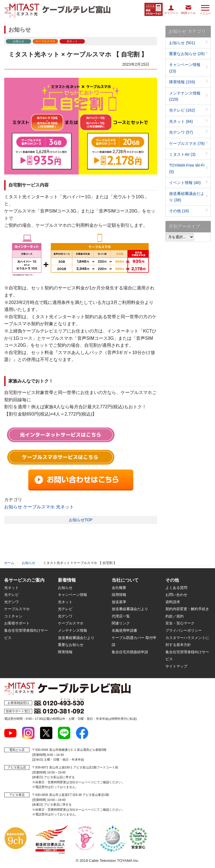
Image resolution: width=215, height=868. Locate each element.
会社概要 (119, 588)
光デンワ (181, 132)
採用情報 (119, 595)
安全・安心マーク (180, 623)
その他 (179, 211)
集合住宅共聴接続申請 (130, 652)
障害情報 (182, 82)
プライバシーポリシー (184, 630)
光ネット (65, 507)
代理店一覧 (121, 616)
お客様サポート (17, 623)
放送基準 (119, 602)
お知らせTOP (81, 520)
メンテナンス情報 (73, 630)
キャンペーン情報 (73, 595)
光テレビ (182, 110)
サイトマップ (176, 666)
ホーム (9, 563)
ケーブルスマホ (39, 507)
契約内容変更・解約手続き (187, 609)
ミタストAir (182, 154)
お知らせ (13, 507)
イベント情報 (185, 183)
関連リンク (121, 623)
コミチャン (13, 616)
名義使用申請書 (124, 630)
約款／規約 (175, 616)
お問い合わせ (176, 595)
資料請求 (173, 602)
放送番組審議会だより (76, 638)
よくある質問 (176, 588)
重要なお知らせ (187, 54)
